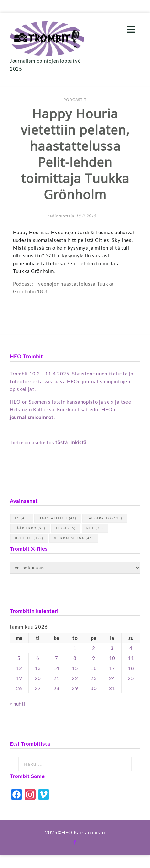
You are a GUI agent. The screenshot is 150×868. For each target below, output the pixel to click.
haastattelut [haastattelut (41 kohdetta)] (58, 518)
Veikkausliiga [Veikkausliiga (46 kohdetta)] (74, 538)
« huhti (17, 704)
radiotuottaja (61, 216)
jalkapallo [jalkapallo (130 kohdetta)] (105, 518)
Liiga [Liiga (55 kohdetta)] (66, 528)
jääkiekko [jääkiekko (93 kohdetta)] (30, 528)
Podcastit (75, 99)
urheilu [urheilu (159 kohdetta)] (29, 538)
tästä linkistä (71, 442)
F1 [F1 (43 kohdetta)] (22, 518)
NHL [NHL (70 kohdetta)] (95, 528)
